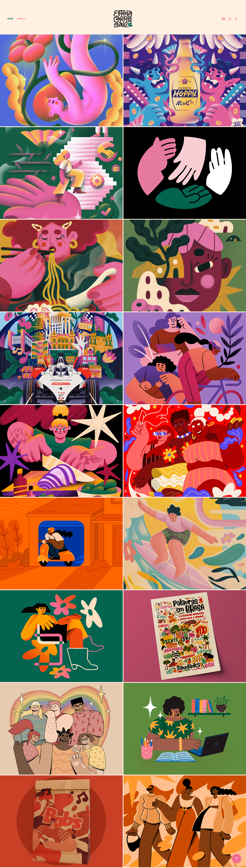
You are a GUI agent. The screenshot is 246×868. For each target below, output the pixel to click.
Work (10, 19)
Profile (21, 19)
